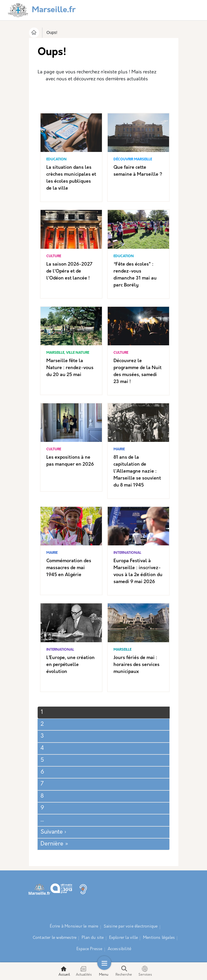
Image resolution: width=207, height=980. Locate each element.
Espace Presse (89, 949)
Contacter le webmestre (55, 938)
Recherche (124, 971)
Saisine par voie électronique (131, 927)
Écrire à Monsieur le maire (74, 927)
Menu (104, 971)
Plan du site (93, 938)
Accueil (64, 971)
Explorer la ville (123, 938)
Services (145, 971)
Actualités (84, 971)
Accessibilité (120, 949)
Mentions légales (159, 938)
